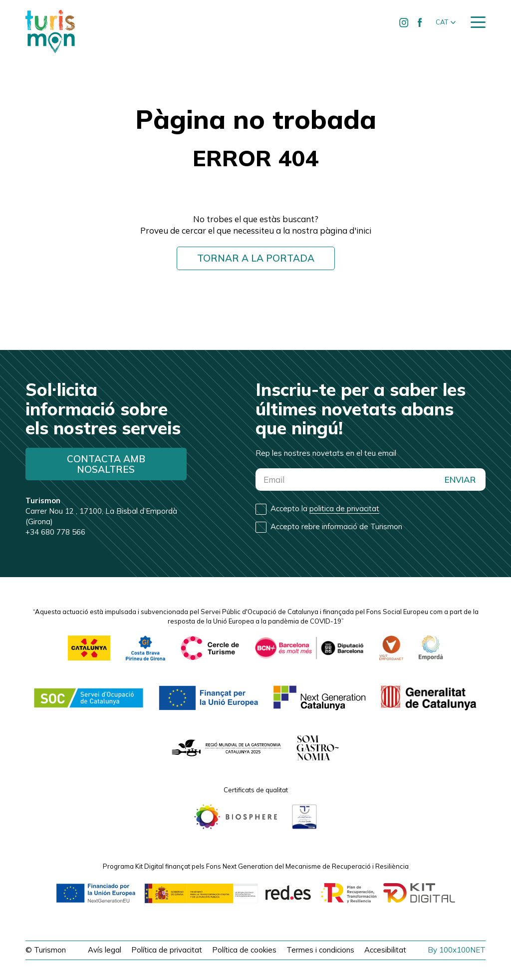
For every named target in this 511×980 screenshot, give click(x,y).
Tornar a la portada (256, 258)
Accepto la (325, 509)
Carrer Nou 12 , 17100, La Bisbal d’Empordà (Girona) (101, 511)
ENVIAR (460, 480)
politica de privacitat (344, 508)
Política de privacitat (167, 950)
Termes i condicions (320, 950)
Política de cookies (244, 950)
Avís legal (105, 950)
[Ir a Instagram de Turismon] (404, 22)
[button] (446, 22)
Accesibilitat (385, 950)
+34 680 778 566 (55, 532)
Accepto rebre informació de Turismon (336, 526)
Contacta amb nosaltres (106, 464)
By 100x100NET (457, 950)
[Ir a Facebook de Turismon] (420, 22)
